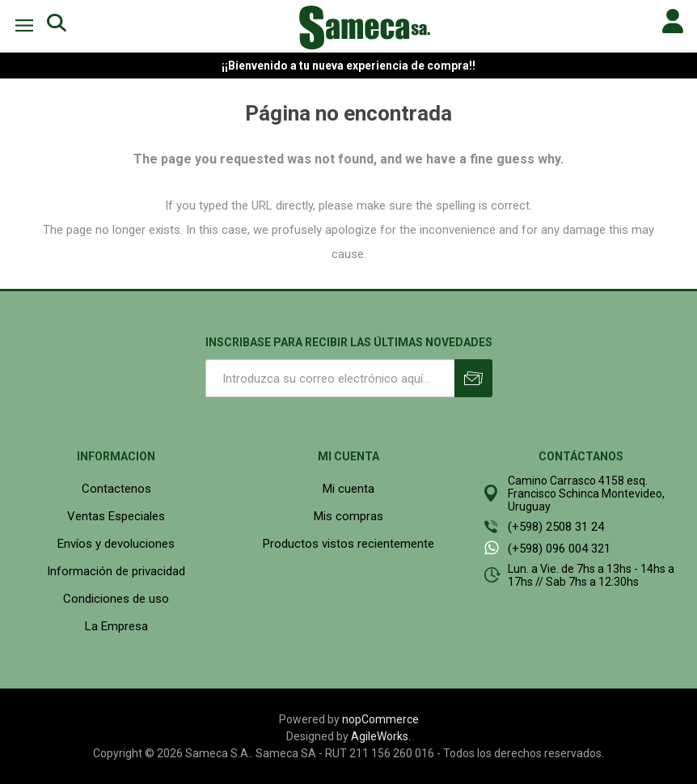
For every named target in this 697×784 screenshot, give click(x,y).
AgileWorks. (381, 736)
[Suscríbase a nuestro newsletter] (330, 378)
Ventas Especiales (116, 516)
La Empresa (116, 626)
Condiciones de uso (116, 599)
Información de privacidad (116, 571)
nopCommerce (380, 719)
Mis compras (348, 516)
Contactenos (116, 489)
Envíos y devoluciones (116, 544)
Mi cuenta (348, 489)
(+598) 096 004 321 (559, 549)
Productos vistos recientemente (348, 544)
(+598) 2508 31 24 (556, 527)
